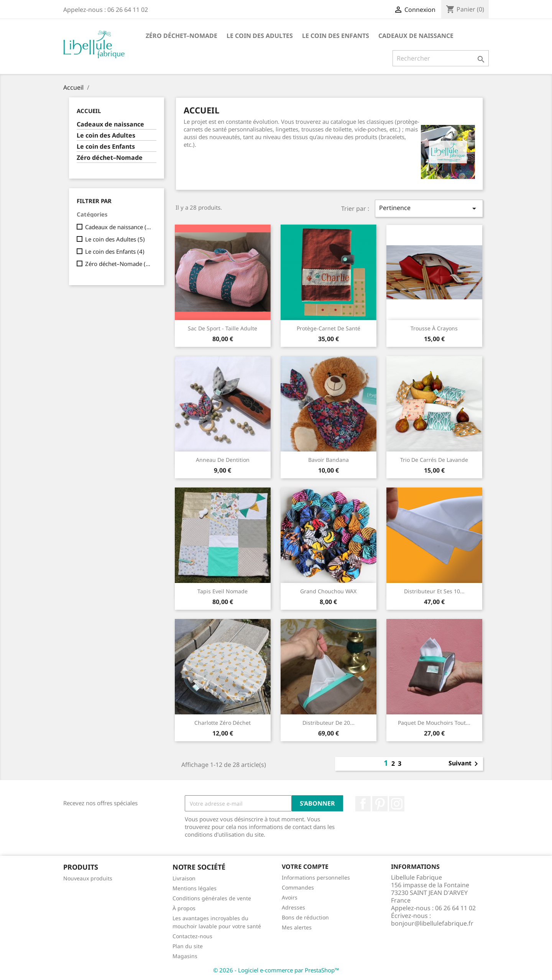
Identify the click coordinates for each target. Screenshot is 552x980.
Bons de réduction (305, 917)
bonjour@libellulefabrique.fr (432, 923)
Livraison (184, 878)
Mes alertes (297, 927)
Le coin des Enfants (336, 36)
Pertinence (429, 208)
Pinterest (380, 804)
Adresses (293, 907)
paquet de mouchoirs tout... (434, 723)
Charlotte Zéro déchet (223, 723)
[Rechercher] (441, 58)
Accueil (89, 111)
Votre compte (305, 867)
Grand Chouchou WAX (328, 591)
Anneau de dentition (223, 460)
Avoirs (290, 897)
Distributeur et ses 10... (434, 591)
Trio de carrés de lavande (434, 460)
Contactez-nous (192, 936)
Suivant (465, 764)
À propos (184, 908)
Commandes (298, 887)
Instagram (397, 804)
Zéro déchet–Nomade (182, 36)
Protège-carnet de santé (329, 328)
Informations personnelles (316, 877)
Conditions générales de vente (212, 898)
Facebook (363, 804)
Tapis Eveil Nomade (223, 591)
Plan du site (188, 946)
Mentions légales (195, 888)
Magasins (185, 956)
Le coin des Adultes (260, 36)
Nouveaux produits (88, 878)
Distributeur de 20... (329, 723)
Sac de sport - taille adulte (223, 328)
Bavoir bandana (329, 460)
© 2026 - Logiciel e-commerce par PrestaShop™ (276, 970)
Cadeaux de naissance (416, 36)
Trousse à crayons (434, 328)
